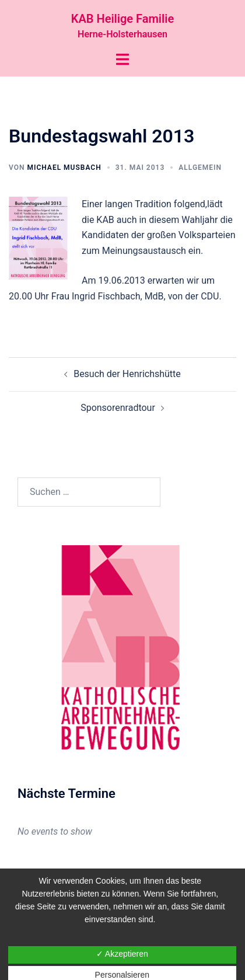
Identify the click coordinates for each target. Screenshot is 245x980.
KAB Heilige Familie (123, 19)
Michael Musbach (64, 168)
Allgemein (200, 168)
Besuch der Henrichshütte (127, 374)
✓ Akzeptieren (122, 954)
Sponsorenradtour (118, 408)
